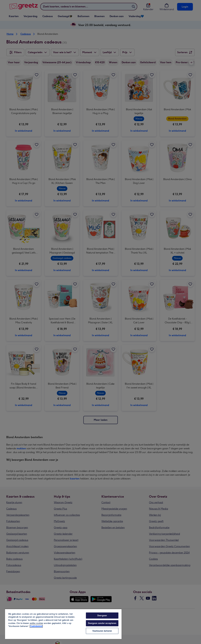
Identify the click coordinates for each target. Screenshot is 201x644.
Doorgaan (102, 616)
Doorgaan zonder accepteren (102, 623)
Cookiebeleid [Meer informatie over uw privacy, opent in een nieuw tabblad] (36, 626)
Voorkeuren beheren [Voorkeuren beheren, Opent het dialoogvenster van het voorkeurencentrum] (102, 631)
